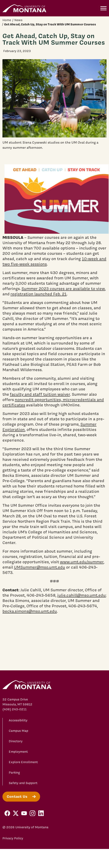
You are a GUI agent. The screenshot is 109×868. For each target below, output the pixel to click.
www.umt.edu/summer (82, 562)
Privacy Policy (13, 838)
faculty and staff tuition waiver (40, 394)
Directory (16, 741)
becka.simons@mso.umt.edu (30, 611)
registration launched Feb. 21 (39, 294)
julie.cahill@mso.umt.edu (81, 595)
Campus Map (19, 731)
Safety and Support (23, 783)
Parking (14, 773)
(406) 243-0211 (15, 709)
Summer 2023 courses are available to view (63, 289)
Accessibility (18, 720)
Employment (18, 752)
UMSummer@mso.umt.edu (39, 567)
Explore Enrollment (23, 762)
